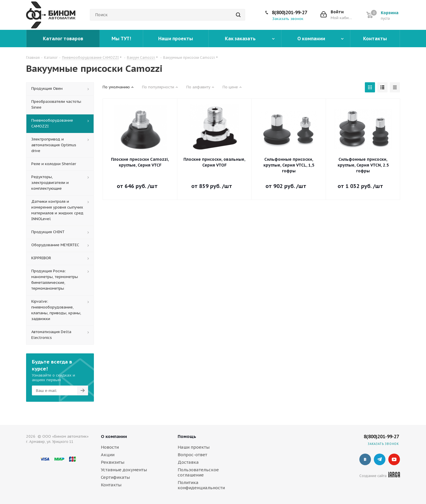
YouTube (394, 459)
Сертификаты (115, 477)
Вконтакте (365, 459)
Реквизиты (113, 462)
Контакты (111, 485)
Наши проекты (194, 447)
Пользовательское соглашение (198, 472)
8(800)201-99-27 (290, 12)
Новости (110, 447)
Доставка (188, 462)
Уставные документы (124, 470)
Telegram (380, 459)
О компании (114, 436)
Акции (108, 455)
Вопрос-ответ (192, 455)
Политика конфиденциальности (201, 485)
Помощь (187, 436)
